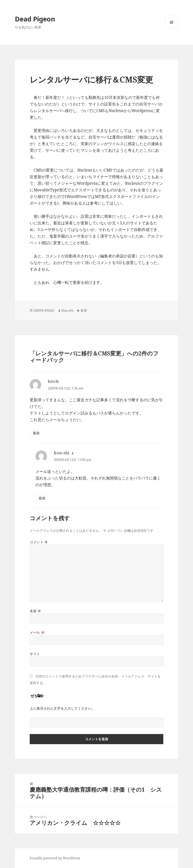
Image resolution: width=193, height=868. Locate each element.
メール (37, 632)
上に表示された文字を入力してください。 (62, 708)
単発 (84, 310)
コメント (39, 542)
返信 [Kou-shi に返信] (42, 498)
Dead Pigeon (35, 19)
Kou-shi (67, 310)
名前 (35, 611)
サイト (35, 654)
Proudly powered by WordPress (55, 858)
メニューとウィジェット (172, 29)
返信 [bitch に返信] (36, 433)
